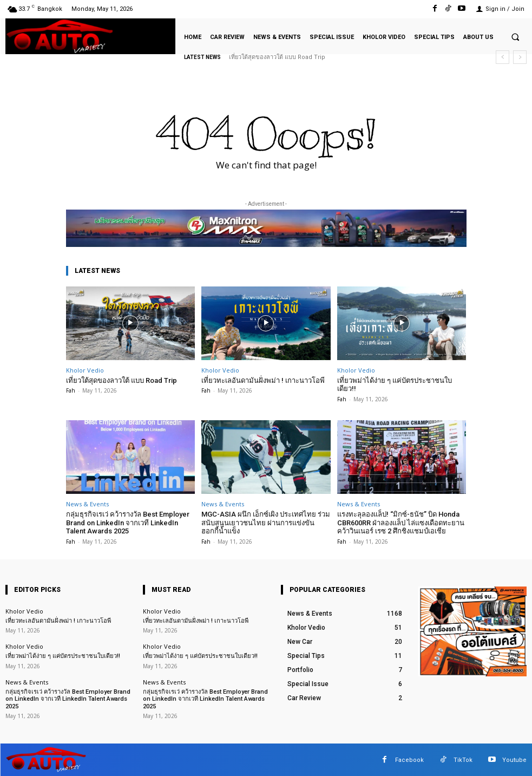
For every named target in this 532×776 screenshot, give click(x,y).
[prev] (503, 57)
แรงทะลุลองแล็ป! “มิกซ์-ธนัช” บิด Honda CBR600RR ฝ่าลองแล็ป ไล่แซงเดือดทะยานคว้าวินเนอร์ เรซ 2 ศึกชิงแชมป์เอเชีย (401, 523)
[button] (515, 37)
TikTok (463, 759)
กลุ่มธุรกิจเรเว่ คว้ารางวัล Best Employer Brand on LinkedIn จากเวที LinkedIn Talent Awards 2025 (128, 523)
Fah (71, 390)
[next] (520, 57)
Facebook (409, 759)
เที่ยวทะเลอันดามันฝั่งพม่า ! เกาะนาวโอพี (263, 380)
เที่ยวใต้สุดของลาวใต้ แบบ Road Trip (277, 57)
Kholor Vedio (85, 370)
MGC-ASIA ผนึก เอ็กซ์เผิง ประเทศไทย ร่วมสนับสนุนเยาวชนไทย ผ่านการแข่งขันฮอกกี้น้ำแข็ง (266, 523)
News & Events (87, 504)
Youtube (514, 759)
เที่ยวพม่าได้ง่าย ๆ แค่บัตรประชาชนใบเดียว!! (395, 385)
